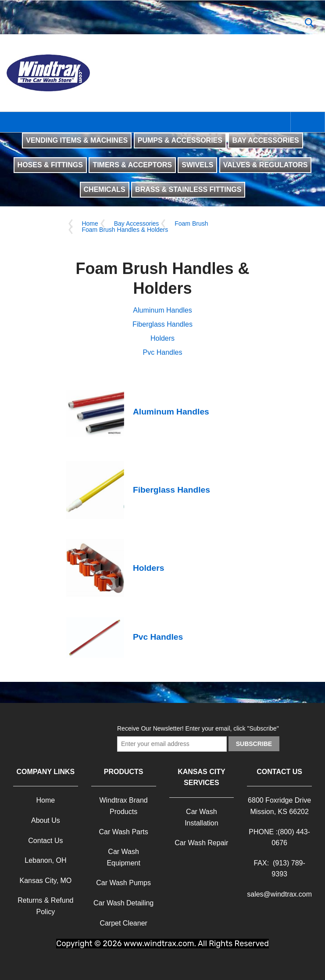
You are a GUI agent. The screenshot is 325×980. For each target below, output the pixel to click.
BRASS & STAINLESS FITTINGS (188, 189)
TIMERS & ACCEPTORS (132, 165)
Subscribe (254, 744)
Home (90, 223)
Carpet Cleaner (123, 923)
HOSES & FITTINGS (50, 165)
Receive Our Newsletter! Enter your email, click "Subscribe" (198, 728)
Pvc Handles (163, 352)
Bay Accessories (137, 223)
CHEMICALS (105, 189)
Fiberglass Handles (162, 324)
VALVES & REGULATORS (266, 165)
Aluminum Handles (162, 310)
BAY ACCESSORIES (265, 140)
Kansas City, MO (45, 881)
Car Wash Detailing (123, 903)
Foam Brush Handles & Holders (125, 230)
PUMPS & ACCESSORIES (180, 140)
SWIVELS (197, 165)
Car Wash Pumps (123, 883)
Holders (162, 338)
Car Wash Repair (201, 843)
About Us (46, 820)
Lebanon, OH (45, 860)
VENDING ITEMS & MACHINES (77, 140)
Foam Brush (191, 223)
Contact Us (45, 841)
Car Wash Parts (123, 832)
